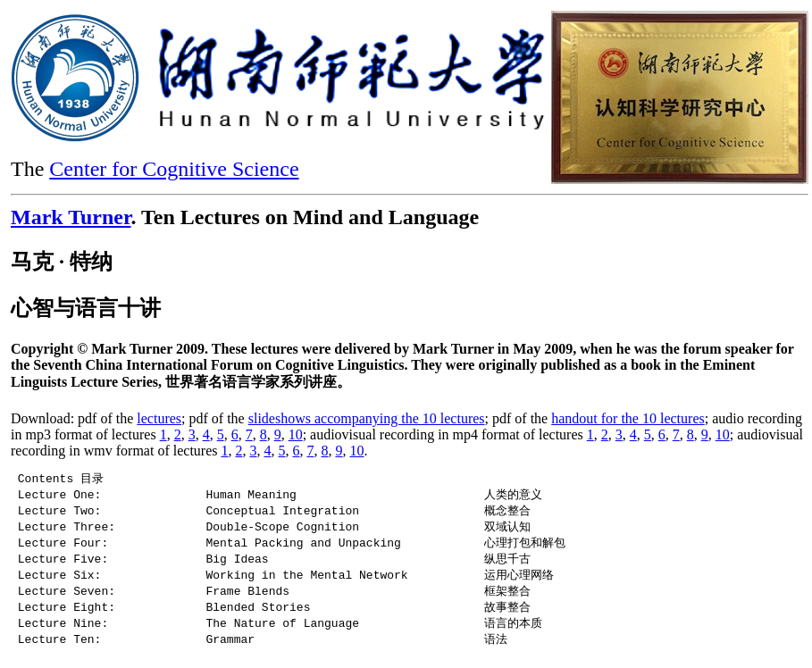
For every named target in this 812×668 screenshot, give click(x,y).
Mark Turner (71, 217)
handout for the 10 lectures (628, 418)
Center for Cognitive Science (174, 169)
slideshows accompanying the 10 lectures (367, 418)
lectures (159, 418)
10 (296, 434)
